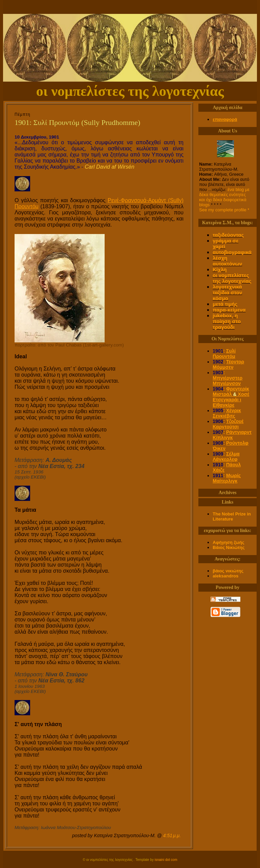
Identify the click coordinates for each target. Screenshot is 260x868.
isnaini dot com (166, 860)
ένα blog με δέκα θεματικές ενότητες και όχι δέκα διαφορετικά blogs (224, 197)
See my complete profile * (224, 210)
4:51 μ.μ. (172, 835)
